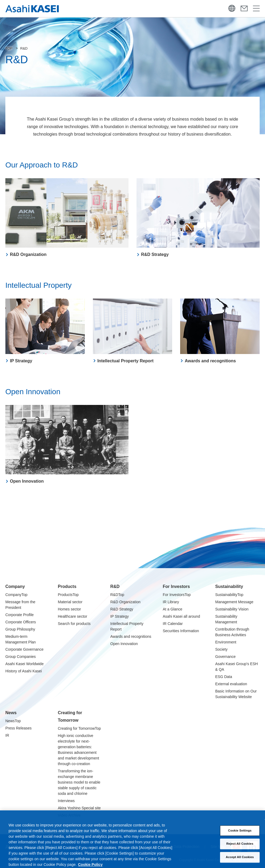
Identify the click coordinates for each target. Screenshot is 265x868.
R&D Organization (125, 602)
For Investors (176, 586)
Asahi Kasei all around (181, 616)
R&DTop (117, 595)
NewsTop (13, 721)
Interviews (66, 801)
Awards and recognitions (131, 636)
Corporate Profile (20, 615)
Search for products (74, 624)
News (11, 713)
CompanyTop (16, 595)
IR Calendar (173, 624)
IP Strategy (120, 616)
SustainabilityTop (229, 595)
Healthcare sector (73, 616)
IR (7, 735)
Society (221, 649)
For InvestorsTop (177, 595)
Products (67, 586)
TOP (9, 48)
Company (15, 586)
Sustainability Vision (232, 609)
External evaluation (231, 684)
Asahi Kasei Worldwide (24, 664)
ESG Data (224, 677)
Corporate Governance (24, 649)
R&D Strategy (122, 609)
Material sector (70, 602)
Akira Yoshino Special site (79, 808)
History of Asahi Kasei (24, 671)
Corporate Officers (21, 622)
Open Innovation (124, 644)
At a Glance (173, 609)
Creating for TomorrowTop (79, 728)
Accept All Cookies (240, 860)
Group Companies (21, 657)
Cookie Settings (240, 834)
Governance (225, 657)
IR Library (171, 602)
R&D (115, 586)
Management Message (234, 602)
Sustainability (229, 586)
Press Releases (18, 728)
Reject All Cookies (240, 847)
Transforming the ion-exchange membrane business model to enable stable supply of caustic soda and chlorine (79, 782)
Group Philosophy (20, 629)
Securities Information (181, 631)
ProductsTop (68, 595)
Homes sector (69, 609)
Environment (226, 642)
